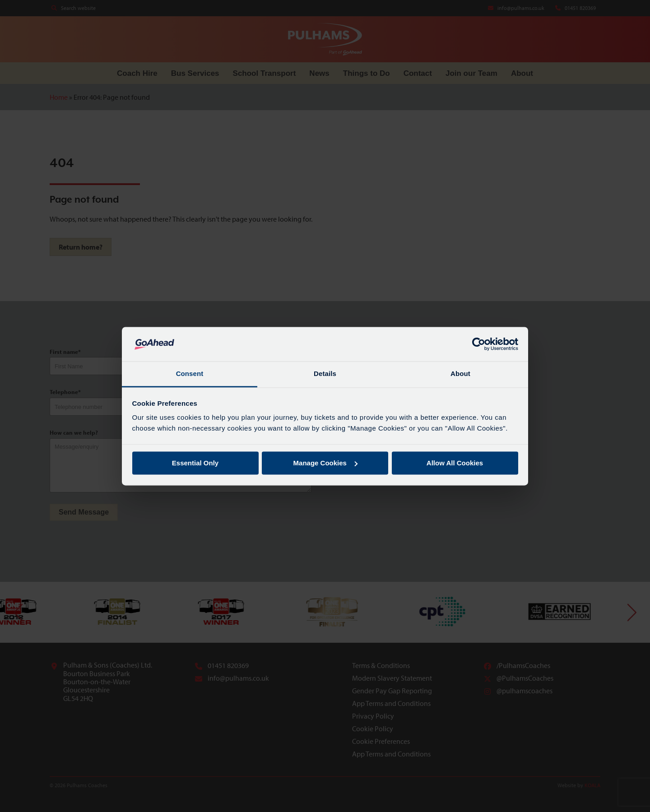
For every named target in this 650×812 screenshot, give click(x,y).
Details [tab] (325, 374)
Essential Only (195, 463)
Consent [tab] (190, 374)
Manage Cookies (325, 463)
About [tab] (460, 374)
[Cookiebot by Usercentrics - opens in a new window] (479, 344)
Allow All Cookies (455, 463)
